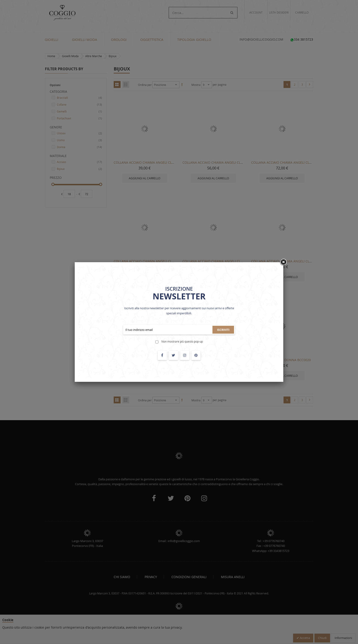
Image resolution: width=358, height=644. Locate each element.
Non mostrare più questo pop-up (182, 341)
